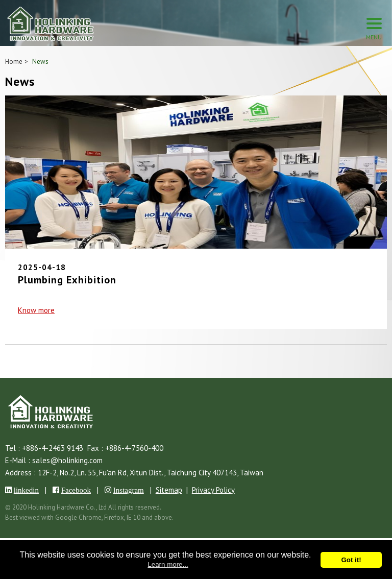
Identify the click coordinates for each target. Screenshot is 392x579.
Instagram (129, 490)
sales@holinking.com (67, 460)
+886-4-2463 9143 (53, 448)
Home (14, 62)
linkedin (26, 490)
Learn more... (168, 564)
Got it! (351, 560)
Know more (36, 310)
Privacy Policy (213, 490)
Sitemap (169, 490)
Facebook (76, 490)
